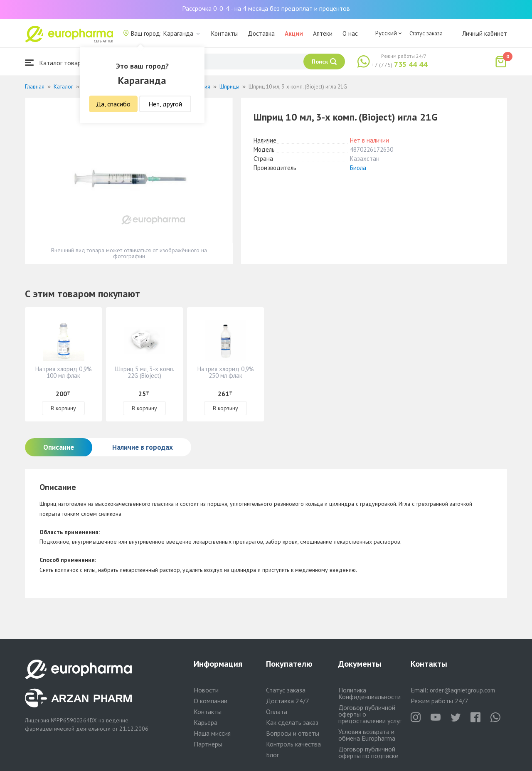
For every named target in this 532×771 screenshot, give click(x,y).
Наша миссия (212, 733)
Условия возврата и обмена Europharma (367, 735)
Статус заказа (426, 33)
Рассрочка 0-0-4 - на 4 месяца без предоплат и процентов (266, 8)
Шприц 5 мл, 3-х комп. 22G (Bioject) (145, 372)
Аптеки (323, 33)
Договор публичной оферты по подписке (368, 752)
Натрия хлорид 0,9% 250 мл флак (226, 372)
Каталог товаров (57, 63)
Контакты (224, 33)
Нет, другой (165, 104)
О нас (350, 33)
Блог (272, 755)
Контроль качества (293, 744)
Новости (206, 690)
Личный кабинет (485, 33)
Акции (294, 33)
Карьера (206, 722)
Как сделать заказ (292, 722)
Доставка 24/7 (288, 701)
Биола (358, 168)
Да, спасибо (113, 104)
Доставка (261, 33)
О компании (211, 701)
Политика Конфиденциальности (369, 693)
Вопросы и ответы (293, 733)
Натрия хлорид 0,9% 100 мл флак (64, 372)
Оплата (277, 712)
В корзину (63, 408)
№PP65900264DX (74, 720)
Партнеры (208, 744)
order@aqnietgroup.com (462, 690)
